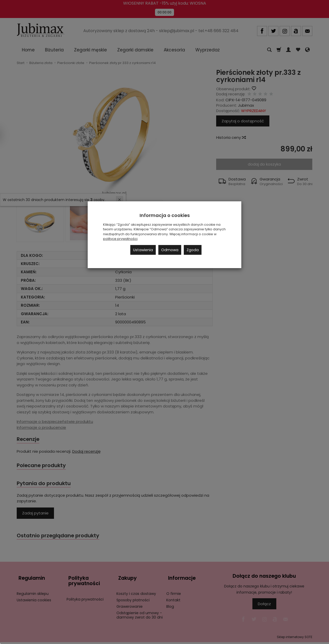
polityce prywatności (120, 239)
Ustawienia (143, 250)
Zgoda (193, 250)
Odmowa (170, 250)
